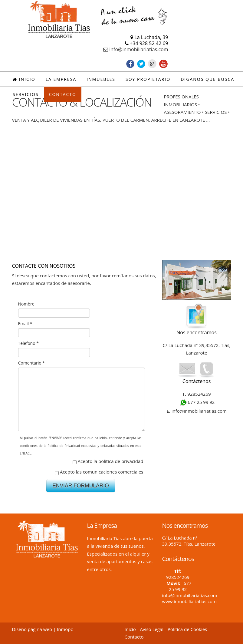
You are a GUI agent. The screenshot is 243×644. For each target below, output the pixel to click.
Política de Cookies (187, 629)
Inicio (24, 79)
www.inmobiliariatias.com (189, 601)
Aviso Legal (152, 629)
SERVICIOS (26, 94)
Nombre (26, 304)
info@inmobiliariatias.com (139, 49)
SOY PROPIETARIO (148, 79)
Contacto (134, 637)
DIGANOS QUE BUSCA (207, 79)
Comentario (31, 363)
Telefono (28, 343)
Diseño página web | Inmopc (43, 629)
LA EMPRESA (61, 79)
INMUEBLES (101, 79)
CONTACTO (63, 94)
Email (25, 324)
